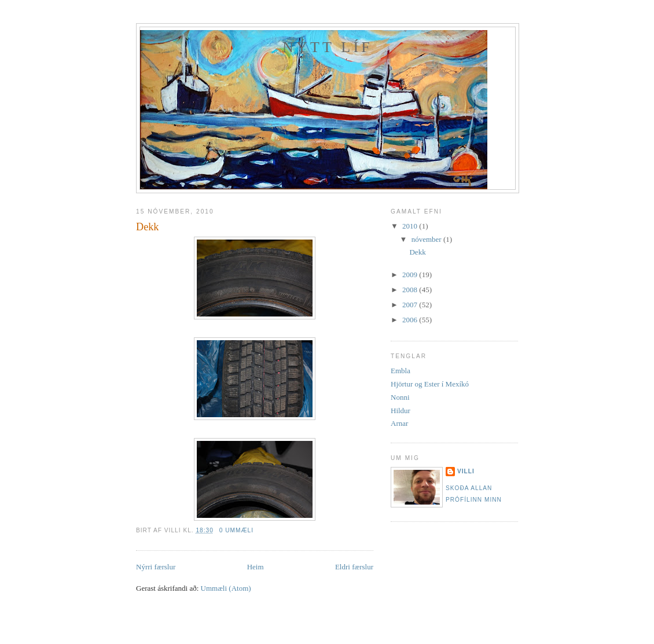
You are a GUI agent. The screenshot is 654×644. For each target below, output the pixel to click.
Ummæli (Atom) (226, 588)
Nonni (400, 397)
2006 (411, 320)
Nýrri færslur (156, 567)
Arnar (399, 423)
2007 (411, 305)
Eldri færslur (354, 567)
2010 (411, 226)
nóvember (427, 239)
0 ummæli (236, 530)
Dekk (147, 227)
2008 (411, 290)
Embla (401, 371)
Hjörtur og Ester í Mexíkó (430, 384)
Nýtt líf (328, 47)
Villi (466, 471)
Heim (256, 567)
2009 (411, 275)
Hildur (401, 411)
